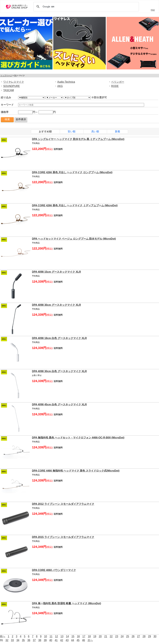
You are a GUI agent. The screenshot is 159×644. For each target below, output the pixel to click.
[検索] (86, 7)
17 (84, 636)
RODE (115, 86)
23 (117, 636)
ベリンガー (118, 82)
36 (29, 640)
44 (73, 640)
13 (62, 636)
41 (56, 640)
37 (34, 640)
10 (45, 636)
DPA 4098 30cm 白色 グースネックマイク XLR (59, 371)
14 (67, 636)
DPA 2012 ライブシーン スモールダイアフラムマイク (63, 504)
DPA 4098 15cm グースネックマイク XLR (56, 272)
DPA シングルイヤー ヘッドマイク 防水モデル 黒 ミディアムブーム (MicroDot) (78, 139)
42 (62, 640)
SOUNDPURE (11, 86)
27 (139, 636)
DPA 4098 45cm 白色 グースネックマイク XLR (59, 404)
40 (51, 640)
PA (15, 76)
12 (57, 636)
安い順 (72, 131)
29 (149, 636)
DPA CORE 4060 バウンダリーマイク (54, 570)
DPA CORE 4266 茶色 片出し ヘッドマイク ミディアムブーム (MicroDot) (75, 205)
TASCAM (9, 90)
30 (155, 636)
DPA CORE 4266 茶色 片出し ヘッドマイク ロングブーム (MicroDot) (72, 172)
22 (111, 636)
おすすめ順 (45, 131)
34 (18, 640)
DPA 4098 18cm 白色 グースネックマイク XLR (59, 338)
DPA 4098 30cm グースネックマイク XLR (56, 305)
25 (128, 636)
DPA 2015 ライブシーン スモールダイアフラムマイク (63, 537)
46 (84, 640)
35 (23, 640)
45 (78, 640)
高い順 (95, 131)
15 (73, 636)
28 (144, 636)
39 (45, 640)
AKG (60, 86)
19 (95, 636)
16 (78, 636)
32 (7, 640)
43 (67, 640)
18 (89, 636)
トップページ (6, 76)
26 (133, 636)
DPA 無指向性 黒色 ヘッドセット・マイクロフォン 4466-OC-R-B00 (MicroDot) (78, 438)
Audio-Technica (66, 82)
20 (100, 636)
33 (12, 640)
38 (40, 640)
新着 (118, 131)
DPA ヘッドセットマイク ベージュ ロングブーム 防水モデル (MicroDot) (74, 239)
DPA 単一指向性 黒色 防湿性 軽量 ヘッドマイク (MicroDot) (66, 603)
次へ (90, 640)
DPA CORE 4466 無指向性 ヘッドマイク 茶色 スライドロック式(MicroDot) (76, 471)
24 (122, 636)
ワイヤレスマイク (14, 82)
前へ (3, 636)
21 (106, 636)
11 (51, 636)
